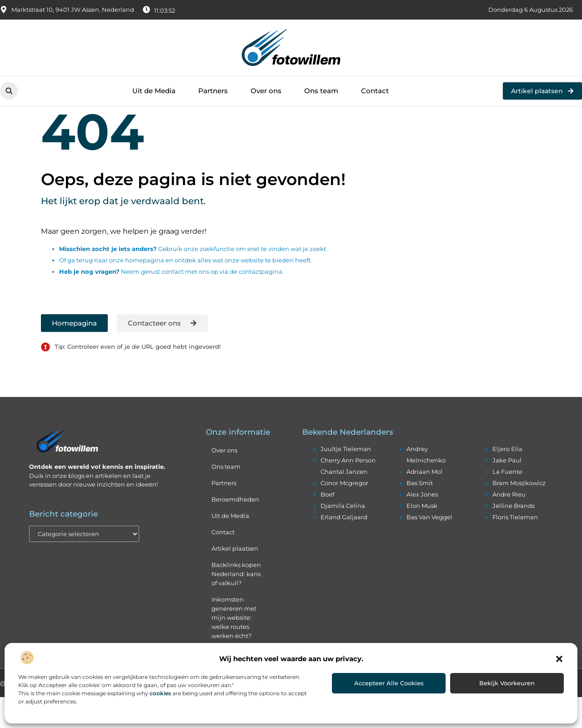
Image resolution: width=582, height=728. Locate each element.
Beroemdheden (235, 530)
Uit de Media (154, 91)
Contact (375, 91)
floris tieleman (515, 548)
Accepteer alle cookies (389, 683)
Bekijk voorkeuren (507, 683)
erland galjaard (344, 548)
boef (327, 525)
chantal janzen (344, 502)
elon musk (422, 537)
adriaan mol (424, 502)
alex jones (422, 525)
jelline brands (514, 537)
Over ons (266, 91)
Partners (213, 91)
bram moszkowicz (519, 514)
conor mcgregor (344, 514)
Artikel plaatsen (235, 579)
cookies (160, 693)
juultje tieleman (346, 480)
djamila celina (343, 537)
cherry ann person (348, 491)
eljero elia (507, 480)
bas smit (420, 514)
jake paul (507, 491)
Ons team (321, 91)
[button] (559, 659)
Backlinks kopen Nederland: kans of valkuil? (236, 605)
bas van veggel (429, 548)
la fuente (507, 502)
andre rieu (509, 525)
